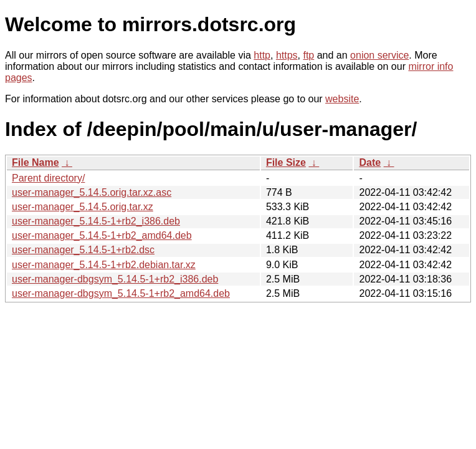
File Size (286, 162)
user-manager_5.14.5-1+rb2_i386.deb (96, 221)
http (262, 55)
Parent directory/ (48, 178)
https (287, 55)
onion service (379, 55)
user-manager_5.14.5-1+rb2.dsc (83, 250)
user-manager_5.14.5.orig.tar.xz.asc (92, 192)
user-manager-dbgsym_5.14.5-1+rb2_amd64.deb (121, 293)
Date (370, 162)
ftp (308, 55)
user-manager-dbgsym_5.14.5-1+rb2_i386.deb (115, 279)
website (342, 99)
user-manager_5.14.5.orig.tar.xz (83, 207)
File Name (36, 162)
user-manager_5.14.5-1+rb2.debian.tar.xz (104, 265)
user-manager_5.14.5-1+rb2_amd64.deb (102, 235)
